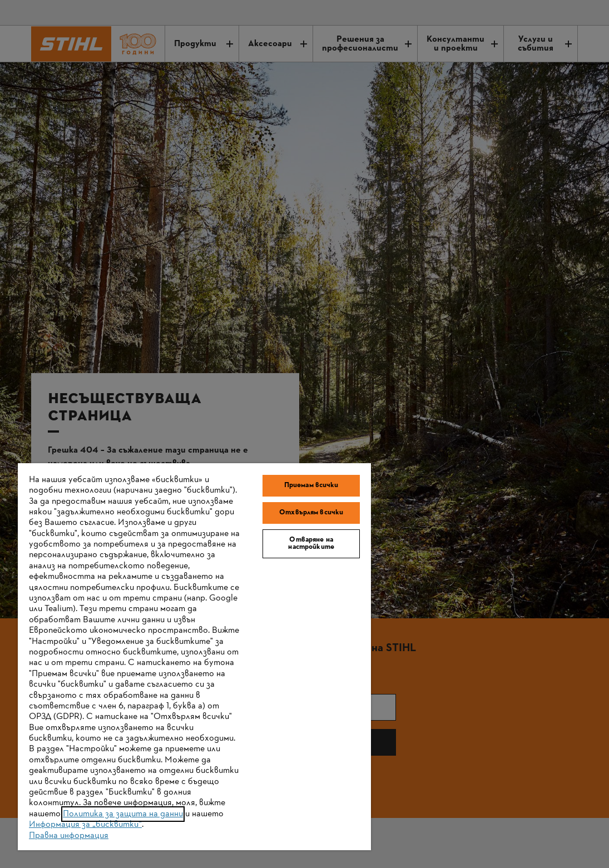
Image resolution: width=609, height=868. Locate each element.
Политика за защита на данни (123, 814)
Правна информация (69, 836)
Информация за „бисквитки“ (85, 825)
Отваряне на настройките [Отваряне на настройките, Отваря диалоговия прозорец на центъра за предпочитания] (311, 544)
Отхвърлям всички (311, 513)
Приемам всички (311, 485)
